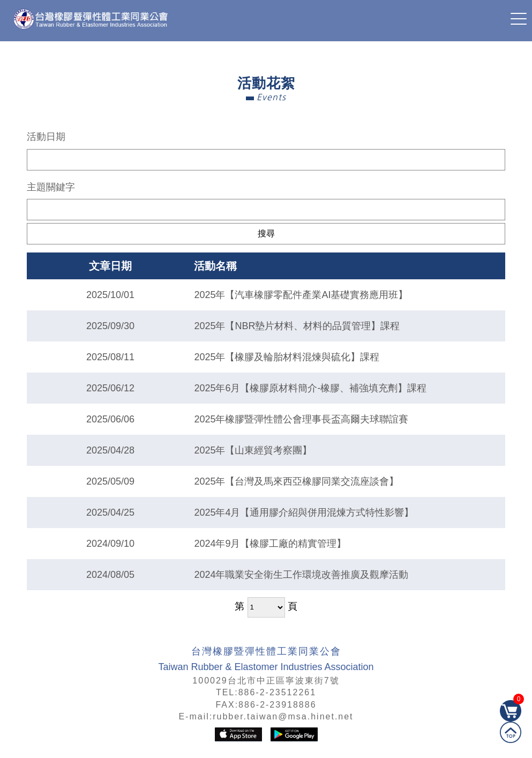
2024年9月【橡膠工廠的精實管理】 (270, 544)
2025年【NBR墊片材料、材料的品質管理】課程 (297, 326)
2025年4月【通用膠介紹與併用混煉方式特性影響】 (304, 512)
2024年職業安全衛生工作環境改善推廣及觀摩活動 (301, 575)
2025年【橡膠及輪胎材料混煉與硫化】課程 (287, 357)
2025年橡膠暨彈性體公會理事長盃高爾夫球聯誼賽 (301, 419)
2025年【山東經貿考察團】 (253, 450)
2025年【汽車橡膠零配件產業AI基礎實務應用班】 (301, 295)
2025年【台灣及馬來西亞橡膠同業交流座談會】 (296, 481)
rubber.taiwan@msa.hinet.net (283, 716)
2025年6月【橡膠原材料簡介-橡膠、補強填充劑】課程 (310, 388)
